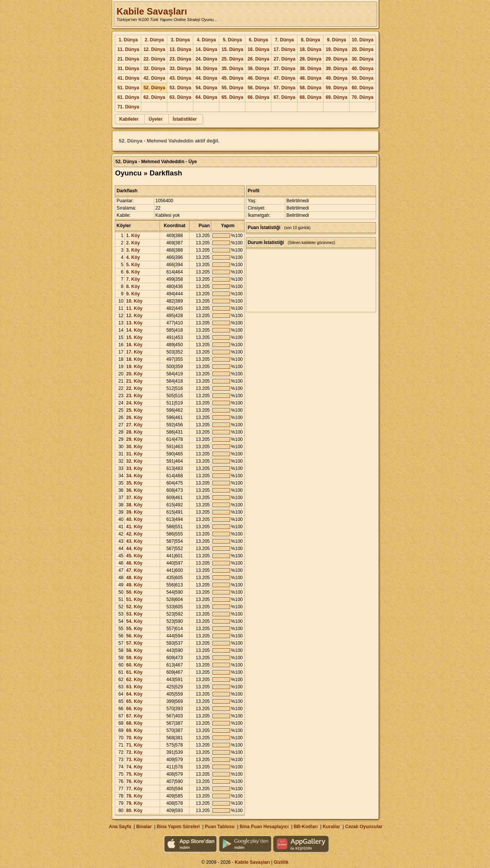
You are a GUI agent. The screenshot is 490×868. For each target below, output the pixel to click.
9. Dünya (336, 40)
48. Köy (134, 578)
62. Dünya (154, 97)
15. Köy (134, 337)
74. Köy (134, 767)
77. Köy (134, 789)
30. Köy (134, 447)
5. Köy (133, 265)
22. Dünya (154, 59)
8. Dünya (310, 40)
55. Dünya (233, 88)
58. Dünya (311, 88)
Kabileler (129, 119)
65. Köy (134, 701)
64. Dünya (207, 97)
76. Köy (134, 781)
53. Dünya (180, 88)
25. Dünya (233, 59)
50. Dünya (363, 78)
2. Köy (133, 243)
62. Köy (134, 680)
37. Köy (134, 498)
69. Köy (134, 730)
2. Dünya (154, 40)
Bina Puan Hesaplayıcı (264, 827)
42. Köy (134, 534)
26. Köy (134, 418)
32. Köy (134, 461)
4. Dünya (206, 40)
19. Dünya (337, 49)
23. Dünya (180, 59)
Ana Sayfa (120, 827)
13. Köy (134, 323)
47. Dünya (285, 78)
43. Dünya (180, 78)
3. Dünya (180, 40)
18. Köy (134, 359)
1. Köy (133, 236)
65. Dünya (233, 97)
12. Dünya (154, 49)
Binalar (144, 827)
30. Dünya (363, 59)
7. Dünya (284, 40)
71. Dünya (128, 107)
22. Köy (134, 388)
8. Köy (133, 287)
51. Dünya (128, 88)
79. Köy (134, 803)
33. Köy (134, 468)
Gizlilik (281, 862)
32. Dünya (154, 69)
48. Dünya (311, 78)
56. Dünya (259, 88)
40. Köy (134, 519)
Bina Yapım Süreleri (178, 827)
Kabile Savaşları (152, 11)
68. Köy (134, 723)
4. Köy (133, 257)
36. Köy (134, 490)
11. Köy (134, 308)
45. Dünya (233, 78)
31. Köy (134, 454)
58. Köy (134, 650)
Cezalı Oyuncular (363, 827)
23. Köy (134, 396)
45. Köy (134, 556)
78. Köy (134, 796)
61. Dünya (128, 97)
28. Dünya (311, 59)
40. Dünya (363, 69)
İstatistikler (185, 119)
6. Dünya (258, 40)
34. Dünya (207, 69)
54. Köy (134, 621)
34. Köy (134, 476)
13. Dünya (180, 49)
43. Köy (134, 541)
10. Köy (134, 301)
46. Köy (134, 563)
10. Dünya (363, 40)
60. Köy (134, 665)
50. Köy (134, 592)
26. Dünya (259, 59)
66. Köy (134, 709)
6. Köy (133, 272)
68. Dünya (311, 97)
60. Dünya (363, 88)
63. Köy (134, 687)
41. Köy (134, 527)
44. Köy (134, 549)
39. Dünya (337, 69)
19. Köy (134, 367)
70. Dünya (363, 97)
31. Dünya (128, 69)
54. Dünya (207, 88)
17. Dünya (285, 49)
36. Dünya (259, 69)
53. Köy (134, 614)
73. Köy (134, 760)
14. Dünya (207, 49)
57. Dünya (285, 88)
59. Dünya (337, 88)
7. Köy (133, 279)
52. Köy (134, 607)
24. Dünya (207, 59)
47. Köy (134, 570)
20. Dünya (363, 49)
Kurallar (331, 827)
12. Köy (134, 316)
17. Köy (134, 352)
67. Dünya (285, 97)
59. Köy (134, 658)
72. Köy (134, 752)
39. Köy (134, 512)
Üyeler (156, 119)
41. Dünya (128, 78)
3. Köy (133, 250)
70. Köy (134, 738)
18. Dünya (311, 49)
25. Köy (134, 410)
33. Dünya (180, 69)
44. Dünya (207, 78)
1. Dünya (128, 40)
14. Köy (134, 330)
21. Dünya (128, 59)
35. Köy (134, 483)
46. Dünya (259, 78)
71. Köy (134, 745)
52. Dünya (154, 88)
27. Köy (134, 425)
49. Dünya (337, 78)
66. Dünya (259, 97)
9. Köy (133, 294)
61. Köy (134, 672)
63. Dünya (180, 97)
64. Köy (134, 694)
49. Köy (134, 585)
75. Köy (134, 774)
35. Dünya (233, 69)
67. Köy (134, 716)
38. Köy (134, 505)
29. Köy (134, 439)
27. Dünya (285, 59)
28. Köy (134, 432)
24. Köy (134, 403)
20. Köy (134, 374)
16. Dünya (259, 49)
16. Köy (134, 345)
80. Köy (134, 811)
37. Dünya (285, 69)
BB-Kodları (306, 827)
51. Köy (134, 599)
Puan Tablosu (220, 827)
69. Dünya (337, 97)
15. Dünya (233, 49)
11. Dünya (128, 49)
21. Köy (134, 381)
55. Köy (134, 629)
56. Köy (134, 636)
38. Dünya (311, 69)
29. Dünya (337, 59)
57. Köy (134, 643)
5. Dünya (232, 40)
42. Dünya (154, 78)
